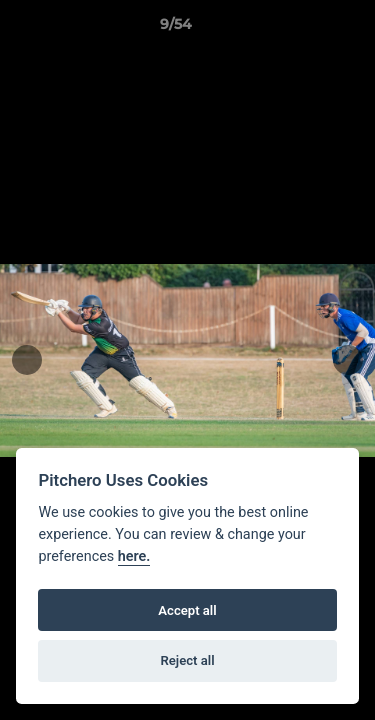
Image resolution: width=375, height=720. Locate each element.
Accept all (187, 610)
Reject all (187, 660)
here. (134, 556)
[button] (303, 29)
